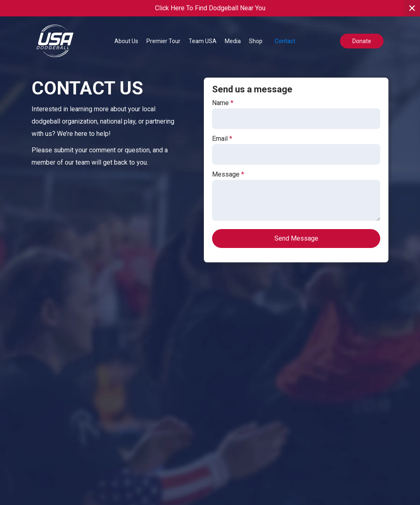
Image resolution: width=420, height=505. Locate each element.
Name (223, 103)
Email (222, 139)
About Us (126, 41)
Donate (362, 41)
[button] (126, 41)
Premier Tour (163, 41)
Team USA (203, 41)
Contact (285, 41)
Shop (256, 41)
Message (228, 174)
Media (233, 41)
